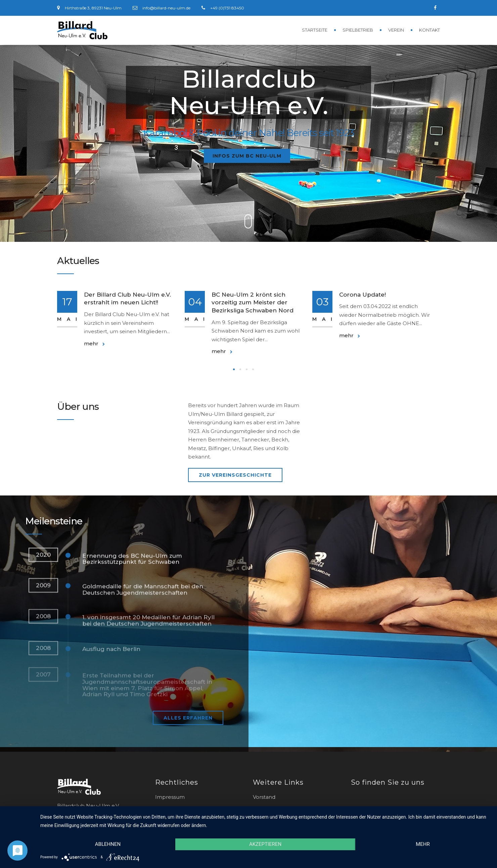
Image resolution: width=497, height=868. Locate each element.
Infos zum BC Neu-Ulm (247, 156)
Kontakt (430, 30)
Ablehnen (108, 844)
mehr (94, 343)
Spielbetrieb (358, 30)
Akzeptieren (265, 844)
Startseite (315, 30)
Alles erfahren (188, 718)
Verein (396, 30)
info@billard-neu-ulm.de (166, 8)
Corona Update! (363, 295)
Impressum (170, 797)
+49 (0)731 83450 (227, 8)
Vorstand (264, 797)
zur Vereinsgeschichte (235, 475)
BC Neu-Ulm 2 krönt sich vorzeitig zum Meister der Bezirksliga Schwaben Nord (253, 303)
